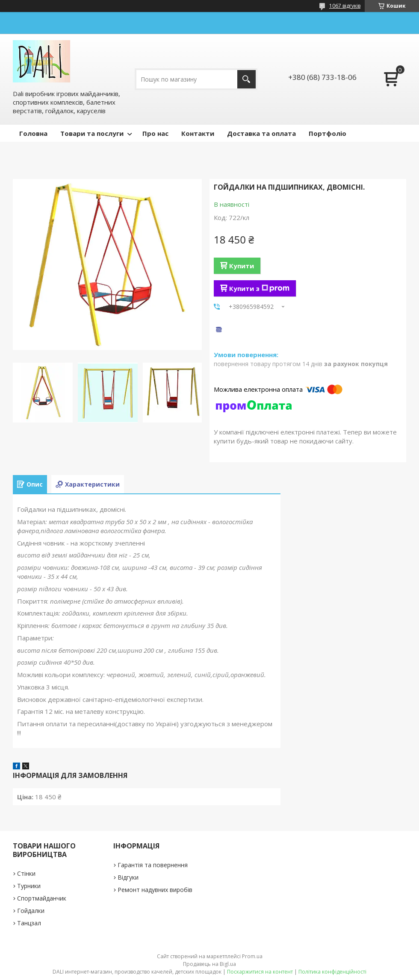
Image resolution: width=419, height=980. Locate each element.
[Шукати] (246, 79)
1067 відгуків (345, 6)
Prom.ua (252, 956)
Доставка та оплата (261, 133)
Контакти (198, 133)
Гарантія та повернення (153, 865)
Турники (29, 886)
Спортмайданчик (42, 898)
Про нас (155, 133)
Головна (33, 133)
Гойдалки (31, 911)
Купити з (259, 288)
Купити (242, 266)
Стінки (26, 873)
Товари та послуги (92, 133)
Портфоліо (328, 133)
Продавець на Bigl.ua (209, 964)
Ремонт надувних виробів (155, 890)
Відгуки (128, 877)
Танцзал (29, 923)
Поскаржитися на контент (260, 972)
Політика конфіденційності (332, 972)
